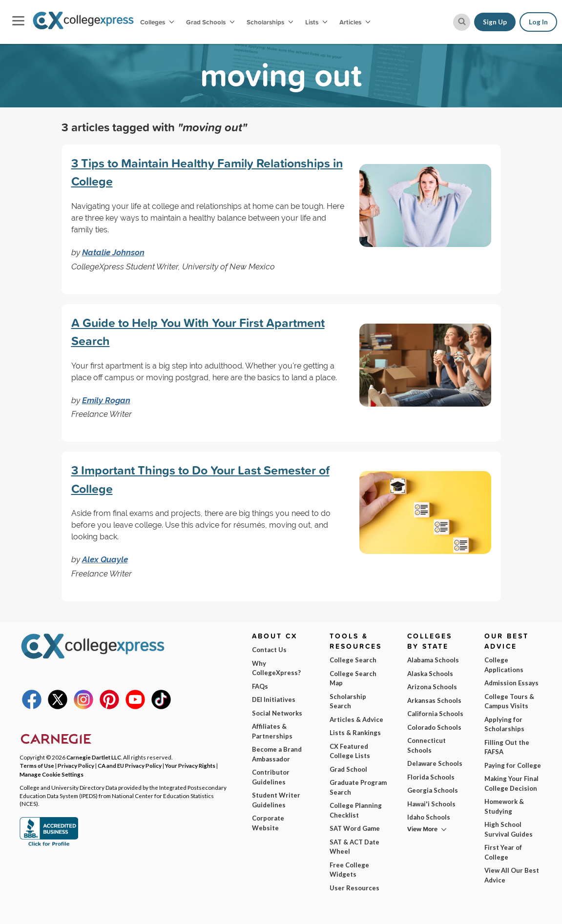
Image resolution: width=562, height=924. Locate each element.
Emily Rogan (106, 400)
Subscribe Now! (457, 887)
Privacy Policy (74, 910)
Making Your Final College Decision (511, 783)
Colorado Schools (434, 727)
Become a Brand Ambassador (277, 754)
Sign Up (495, 22)
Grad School (348, 769)
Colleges (157, 22)
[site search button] (462, 22)
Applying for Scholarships (504, 724)
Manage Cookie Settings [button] (52, 774)
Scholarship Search (348, 701)
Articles (355, 22)
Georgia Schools (433, 790)
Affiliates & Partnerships (272, 731)
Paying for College (513, 765)
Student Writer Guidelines (276, 800)
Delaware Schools (435, 763)
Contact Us (269, 650)
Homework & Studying (504, 806)
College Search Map (353, 678)
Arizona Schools (432, 687)
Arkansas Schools (434, 700)
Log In (538, 22)
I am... (390, 840)
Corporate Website (268, 823)
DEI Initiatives (274, 699)
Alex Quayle (105, 559)
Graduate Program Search (358, 787)
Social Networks (277, 713)
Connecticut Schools (427, 745)
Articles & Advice (356, 719)
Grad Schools (210, 22)
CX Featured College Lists (350, 751)
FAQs (260, 686)
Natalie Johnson (113, 252)
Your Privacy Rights (190, 765)
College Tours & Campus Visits (509, 701)
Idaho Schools (429, 817)
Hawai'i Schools (431, 804)
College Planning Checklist (356, 810)
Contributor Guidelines (271, 777)
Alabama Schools (433, 660)
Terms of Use (37, 765)
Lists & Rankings (355, 733)
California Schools (435, 714)
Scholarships (270, 22)
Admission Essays (511, 683)
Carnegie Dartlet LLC (94, 757)
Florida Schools (431, 777)
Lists (316, 22)
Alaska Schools (430, 674)
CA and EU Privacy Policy (130, 765)
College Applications (504, 665)
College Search (353, 660)
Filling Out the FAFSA (507, 747)
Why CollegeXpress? (276, 668)
